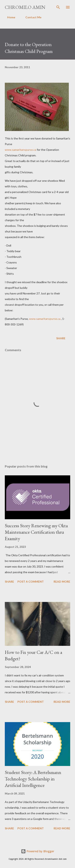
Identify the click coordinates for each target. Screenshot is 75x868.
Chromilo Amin (25, 7)
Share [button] (61, 338)
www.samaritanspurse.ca (20, 150)
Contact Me (31, 17)
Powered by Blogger (38, 851)
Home (9, 17)
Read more (62, 582)
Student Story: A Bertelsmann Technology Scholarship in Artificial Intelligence (33, 779)
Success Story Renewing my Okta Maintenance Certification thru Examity (36, 532)
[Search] (58, 7)
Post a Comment (31, 582)
